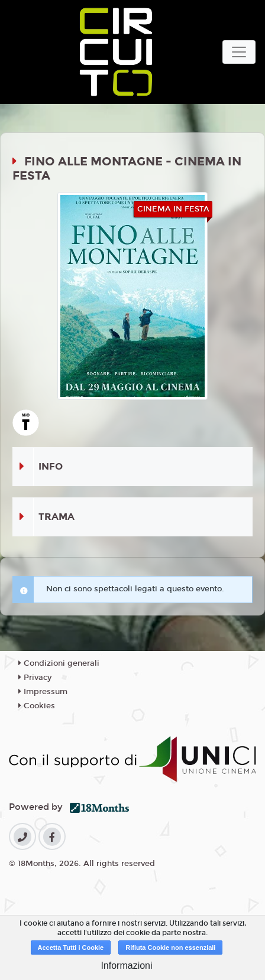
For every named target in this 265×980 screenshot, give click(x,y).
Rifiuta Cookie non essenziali (170, 948)
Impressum (43, 692)
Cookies (37, 706)
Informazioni (126, 966)
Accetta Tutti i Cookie (71, 948)
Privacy (35, 678)
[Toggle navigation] (239, 52)
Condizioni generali (59, 663)
